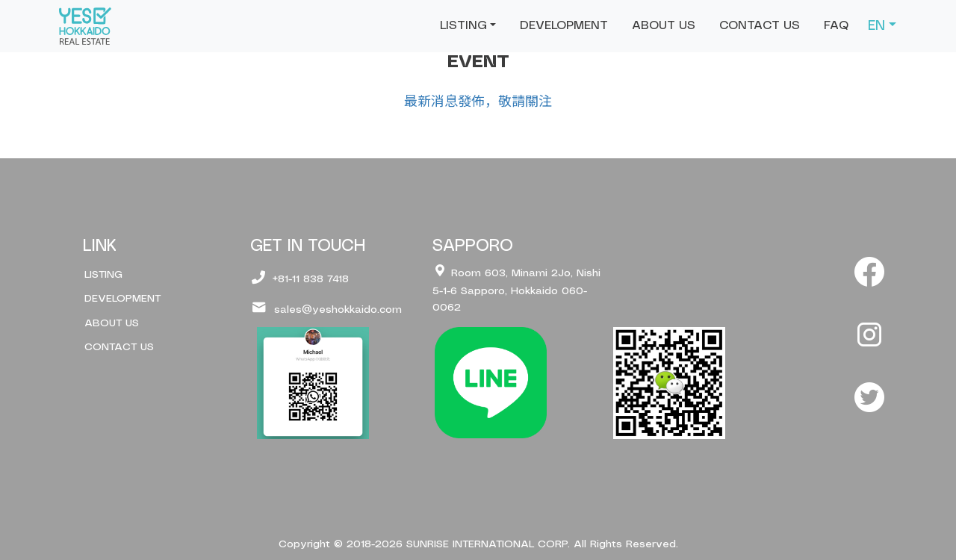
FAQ (836, 26)
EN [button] (876, 26)
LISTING (103, 275)
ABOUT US (664, 26)
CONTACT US (760, 26)
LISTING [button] (463, 26)
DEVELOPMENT (564, 26)
